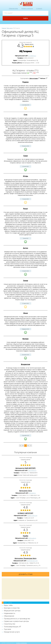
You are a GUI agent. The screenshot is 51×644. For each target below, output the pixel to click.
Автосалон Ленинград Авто (25, 558)
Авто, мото (8, 603)
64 (31, 503)
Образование (9, 616)
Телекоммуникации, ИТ (12, 627)
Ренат (26, 209)
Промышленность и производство (17, 619)
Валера (25, 339)
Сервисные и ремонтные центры (16, 621)
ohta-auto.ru (32, 493)
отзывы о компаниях (21, 643)
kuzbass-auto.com (32, 516)
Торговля (7, 629)
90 (31, 457)
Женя (26, 313)
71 (31, 42)
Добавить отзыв (26, 574)
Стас (26, 115)
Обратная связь (13, 8)
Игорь (26, 176)
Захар (26, 280)
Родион (25, 82)
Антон (26, 248)
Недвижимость (10, 613)
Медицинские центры (12, 611)
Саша (25, 156)
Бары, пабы (8, 605)
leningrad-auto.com (32, 561)
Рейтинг (43, 78)
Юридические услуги (12, 632)
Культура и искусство (12, 608)
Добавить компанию (27, 8)
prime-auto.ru (32, 538)
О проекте (39, 8)
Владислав (26, 364)
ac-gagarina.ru (32, 56)
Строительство (10, 624)
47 (31, 525)
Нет (35, 73)
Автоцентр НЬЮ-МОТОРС (26, 468)
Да (28, 73)
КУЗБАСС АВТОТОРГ (25, 513)
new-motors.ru (32, 470)
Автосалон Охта (25, 491)
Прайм (25, 536)
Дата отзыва (34, 78)
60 (31, 480)
